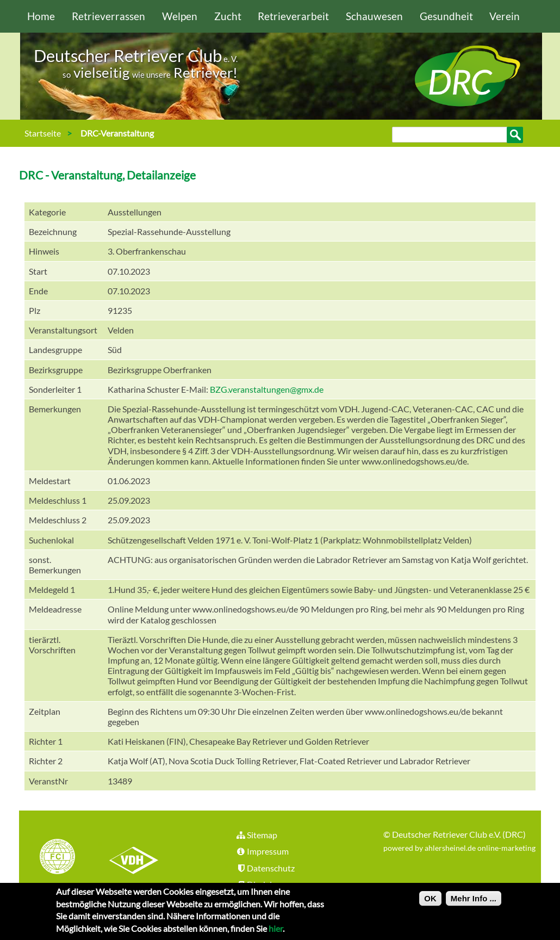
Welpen (180, 16)
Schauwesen (374, 16)
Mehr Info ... (474, 902)
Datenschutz (265, 868)
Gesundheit (446, 16)
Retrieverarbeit (293, 16)
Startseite (43, 133)
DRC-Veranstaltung (117, 133)
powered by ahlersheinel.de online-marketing (459, 848)
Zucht (228, 16)
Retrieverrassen (108, 16)
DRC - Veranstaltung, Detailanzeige (107, 175)
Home (41, 16)
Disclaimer (261, 884)
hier (276, 932)
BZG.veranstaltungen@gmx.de (267, 389)
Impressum (262, 851)
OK (430, 902)
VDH (136, 858)
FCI (67, 858)
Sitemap (256, 835)
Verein (505, 16)
